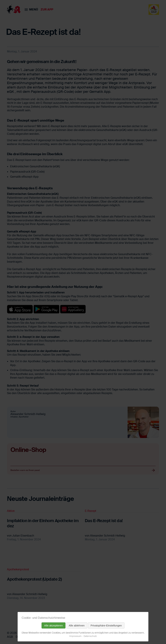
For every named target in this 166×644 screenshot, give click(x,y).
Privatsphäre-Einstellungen (106, 625)
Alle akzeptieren (54, 625)
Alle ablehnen (77, 625)
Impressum (75, 636)
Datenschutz (90, 636)
